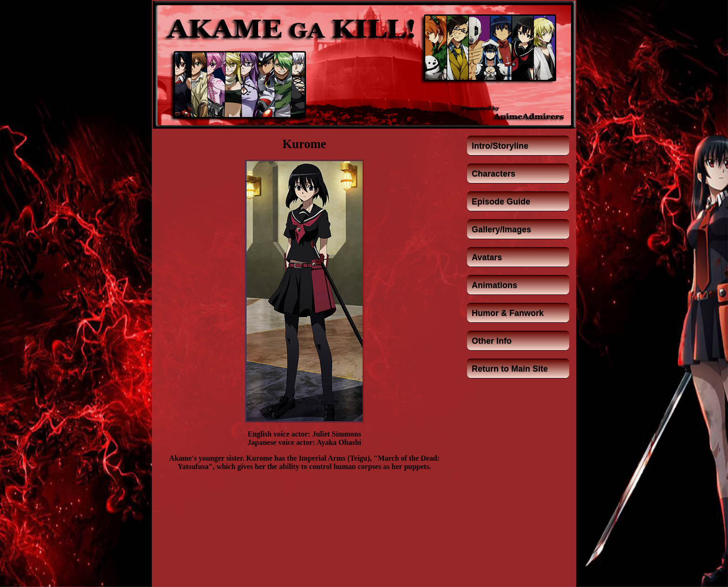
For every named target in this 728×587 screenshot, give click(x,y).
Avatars (487, 257)
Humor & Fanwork (508, 313)
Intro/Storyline (500, 146)
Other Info (492, 341)
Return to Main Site (510, 369)
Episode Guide (501, 202)
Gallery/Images (501, 229)
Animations (494, 285)
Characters (494, 174)
